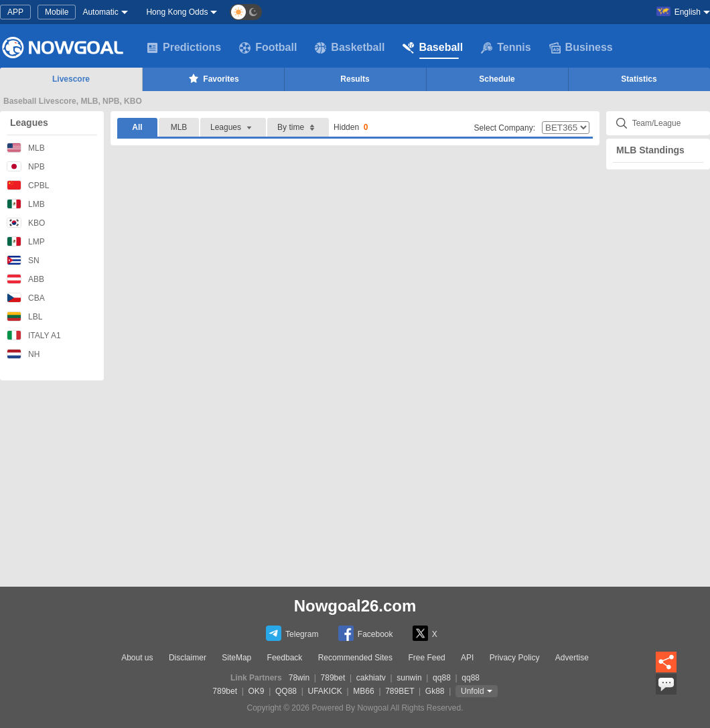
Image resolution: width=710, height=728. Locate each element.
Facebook (366, 633)
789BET (400, 691)
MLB (26, 148)
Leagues (29, 123)
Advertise (572, 658)
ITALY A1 (34, 335)
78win (299, 678)
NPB (26, 166)
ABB (25, 279)
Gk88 (435, 691)
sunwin (409, 678)
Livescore (71, 79)
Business (581, 48)
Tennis (506, 48)
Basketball (350, 48)
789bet (333, 678)
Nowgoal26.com (355, 606)
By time (298, 128)
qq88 (442, 678)
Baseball (433, 48)
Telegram (292, 633)
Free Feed (426, 658)
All (137, 127)
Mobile (57, 12)
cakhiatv (371, 678)
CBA (26, 298)
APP (15, 12)
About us (137, 658)
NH (23, 354)
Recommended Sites (355, 658)
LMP (26, 241)
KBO (26, 223)
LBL (24, 316)
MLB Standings (650, 150)
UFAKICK (325, 691)
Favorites (213, 78)
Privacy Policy (515, 658)
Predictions (184, 48)
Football (268, 48)
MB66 (363, 691)
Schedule (497, 79)
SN (23, 260)
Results (355, 79)
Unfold (473, 691)
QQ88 (286, 691)
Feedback (285, 658)
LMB (26, 204)
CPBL (28, 185)
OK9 (257, 691)
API (467, 658)
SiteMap (236, 658)
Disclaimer (188, 658)
